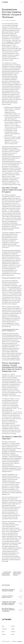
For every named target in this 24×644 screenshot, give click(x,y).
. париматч (9, 42)
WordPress (20, 641)
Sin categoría (13, 20)
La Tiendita (5, 2)
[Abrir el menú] (21, 2)
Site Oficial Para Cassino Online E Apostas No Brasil (6, 573)
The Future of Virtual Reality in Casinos (7, 597)
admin (8, 20)
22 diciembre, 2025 (20, 597)
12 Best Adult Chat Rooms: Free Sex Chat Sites (17, 573)
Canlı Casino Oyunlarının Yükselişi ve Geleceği (8, 590)
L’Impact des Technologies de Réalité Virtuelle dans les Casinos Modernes (9, 603)
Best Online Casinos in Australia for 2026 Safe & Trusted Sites (8, 610)
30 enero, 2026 (21, 590)
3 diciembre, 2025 (20, 610)
